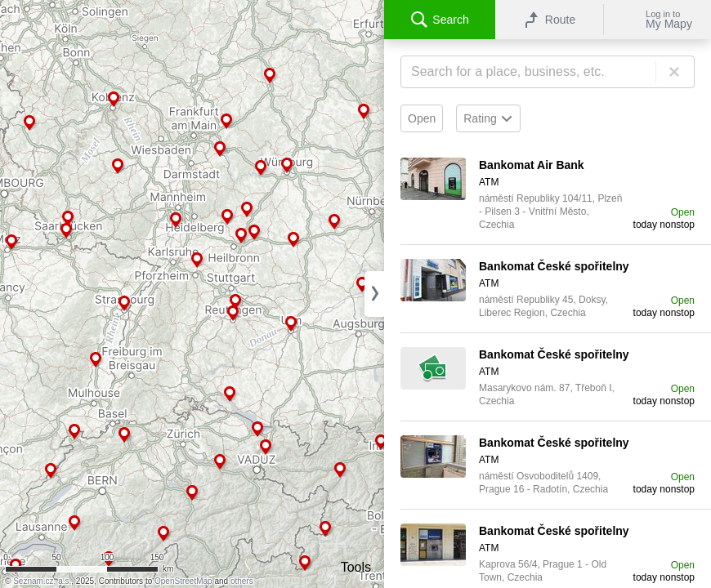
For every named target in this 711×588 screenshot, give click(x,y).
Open (422, 118)
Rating (488, 118)
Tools (356, 567)
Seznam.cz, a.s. (42, 581)
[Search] (548, 72)
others (242, 581)
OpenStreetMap (183, 581)
